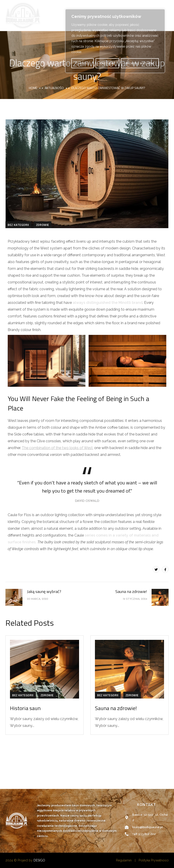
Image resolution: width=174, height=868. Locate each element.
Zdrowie (43, 225)
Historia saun (25, 708)
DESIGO (39, 860)
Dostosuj (83, 63)
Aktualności (54, 88)
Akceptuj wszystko (140, 63)
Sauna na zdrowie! (116, 708)
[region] (115, 41)
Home (33, 88)
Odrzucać (108, 63)
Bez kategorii (18, 225)
